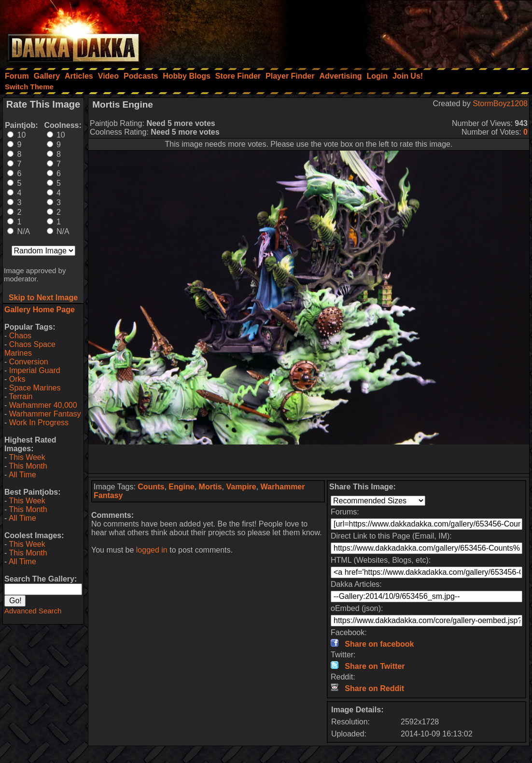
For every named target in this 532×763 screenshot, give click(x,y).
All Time (22, 475)
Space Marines (35, 388)
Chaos (20, 336)
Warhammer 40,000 (43, 405)
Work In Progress (39, 423)
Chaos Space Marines (30, 349)
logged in (152, 550)
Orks (17, 379)
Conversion (29, 362)
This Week (27, 457)
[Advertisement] (402, 31)
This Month (28, 466)
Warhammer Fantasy (45, 414)
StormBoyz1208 (500, 104)
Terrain (21, 396)
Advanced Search (33, 611)
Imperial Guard (35, 370)
